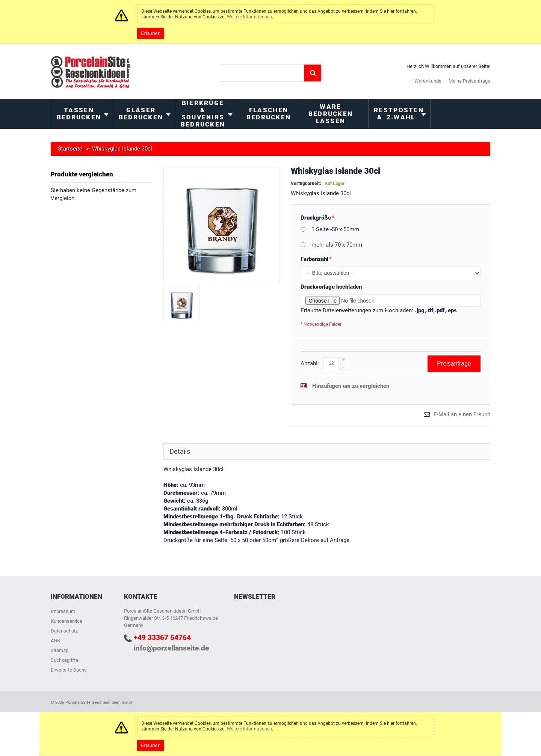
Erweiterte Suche (69, 670)
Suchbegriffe (65, 660)
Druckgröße (317, 218)
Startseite (70, 149)
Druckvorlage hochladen (331, 287)
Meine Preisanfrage (469, 81)
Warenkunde (428, 81)
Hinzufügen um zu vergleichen (351, 386)
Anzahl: (310, 363)
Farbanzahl (316, 259)
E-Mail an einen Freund (462, 414)
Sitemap (60, 650)
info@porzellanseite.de (171, 648)
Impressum (63, 611)
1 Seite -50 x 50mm (335, 229)
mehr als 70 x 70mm (337, 245)
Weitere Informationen (249, 17)
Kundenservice (66, 621)
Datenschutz (64, 631)
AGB (55, 641)
